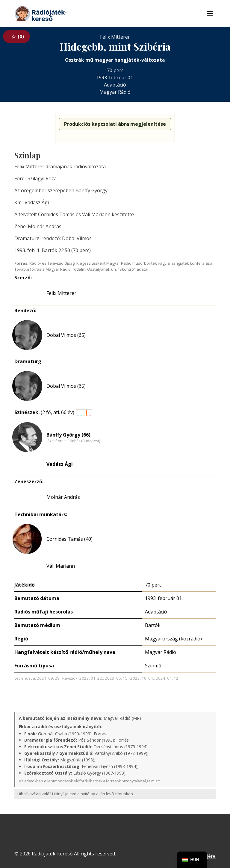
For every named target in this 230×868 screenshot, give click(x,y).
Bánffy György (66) (68, 435)
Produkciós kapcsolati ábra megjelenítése (115, 124)
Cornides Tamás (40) (69, 539)
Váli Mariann (61, 566)
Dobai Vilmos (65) (66, 335)
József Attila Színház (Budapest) (73, 441)
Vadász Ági (60, 464)
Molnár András (63, 497)
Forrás (100, 734)
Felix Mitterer (61, 293)
